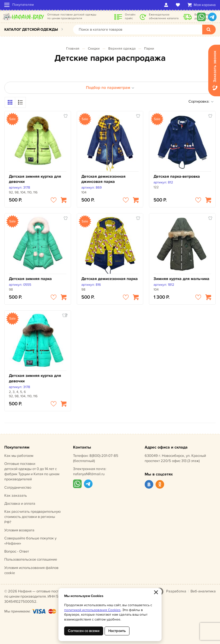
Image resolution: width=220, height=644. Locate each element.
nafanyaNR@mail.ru (89, 474)
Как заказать (16, 496)
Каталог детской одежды (31, 30)
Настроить (117, 631)
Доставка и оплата (20, 504)
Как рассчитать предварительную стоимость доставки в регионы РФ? (33, 517)
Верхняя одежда (122, 49)
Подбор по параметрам (110, 88)
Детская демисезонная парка (110, 279)
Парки (149, 49)
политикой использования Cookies (92, 610)
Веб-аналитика (203, 591)
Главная (73, 49)
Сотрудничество (18, 488)
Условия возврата (19, 530)
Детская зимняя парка (30, 279)
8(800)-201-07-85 (104, 456)
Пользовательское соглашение (31, 559)
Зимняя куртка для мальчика (181, 279)
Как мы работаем (19, 456)
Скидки (94, 49)
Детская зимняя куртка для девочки (35, 179)
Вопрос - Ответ (17, 551)
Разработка (176, 591)
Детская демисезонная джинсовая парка (103, 179)
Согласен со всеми (84, 631)
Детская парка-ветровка (177, 176)
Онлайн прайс (130, 16)
